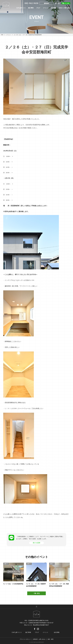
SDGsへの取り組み (65, 8)
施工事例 (31, 8)
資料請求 (47, 3)
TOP (2, 35)
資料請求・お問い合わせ (39, 639)
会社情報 (53, 8)
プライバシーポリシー (25, 639)
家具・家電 (51, 639)
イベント (46, 8)
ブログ (38, 8)
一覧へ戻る (36, 593)
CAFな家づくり (21, 8)
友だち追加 (36, 543)
